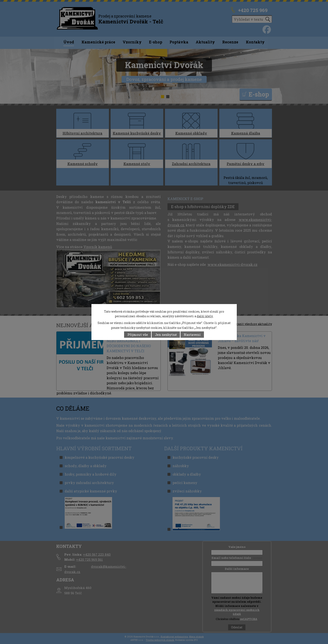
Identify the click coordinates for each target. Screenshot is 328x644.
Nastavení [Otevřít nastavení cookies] (192, 335)
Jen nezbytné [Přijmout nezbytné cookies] (166, 335)
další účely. (205, 316)
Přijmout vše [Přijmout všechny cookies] (138, 335)
